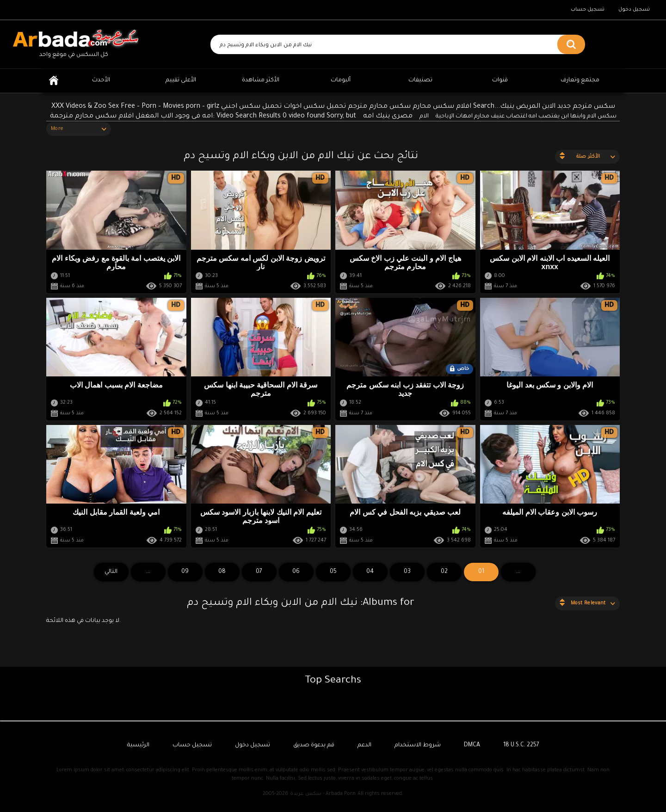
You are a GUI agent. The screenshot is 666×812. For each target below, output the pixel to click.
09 (185, 572)
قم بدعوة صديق (314, 745)
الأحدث (101, 80)
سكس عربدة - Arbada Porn (323, 794)
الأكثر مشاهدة (261, 80)
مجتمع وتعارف (580, 80)
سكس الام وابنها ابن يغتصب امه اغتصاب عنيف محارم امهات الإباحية (526, 117)
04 (370, 572)
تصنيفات (420, 80)
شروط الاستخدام (418, 745)
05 (333, 572)
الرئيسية (54, 81)
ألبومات (341, 80)
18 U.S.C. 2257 (521, 745)
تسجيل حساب (588, 10)
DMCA (472, 745)
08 (222, 572)
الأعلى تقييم (181, 80)
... (148, 572)
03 (407, 572)
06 (296, 572)
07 (259, 572)
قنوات (500, 80)
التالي (111, 572)
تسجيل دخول (634, 10)
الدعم (364, 745)
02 (444, 572)
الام (424, 117)
